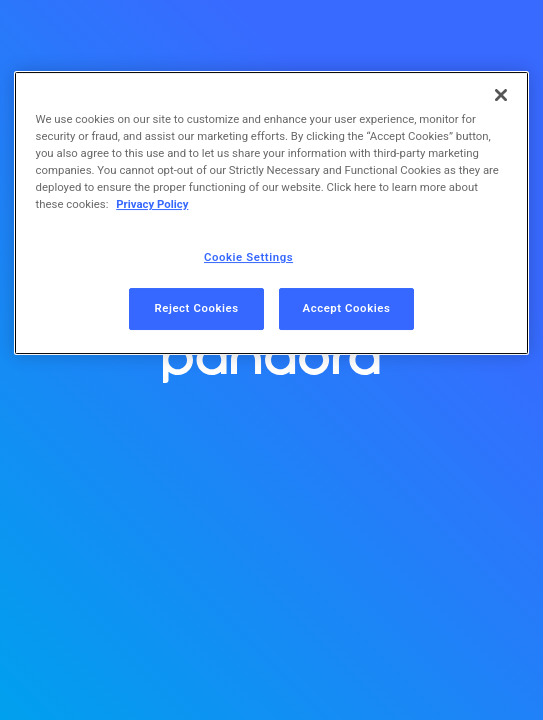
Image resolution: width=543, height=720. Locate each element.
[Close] (501, 95)
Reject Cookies (196, 308)
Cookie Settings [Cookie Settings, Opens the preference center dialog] (248, 257)
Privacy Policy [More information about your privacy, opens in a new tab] (152, 204)
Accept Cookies (347, 308)
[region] (272, 213)
